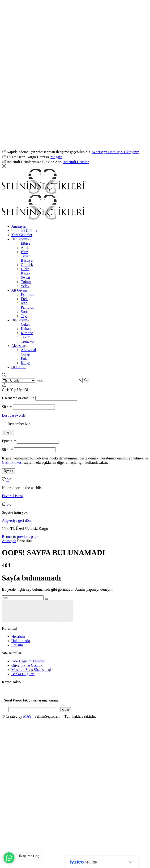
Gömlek (27, 265)
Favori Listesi (12, 496)
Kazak (26, 273)
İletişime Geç (29, 856)
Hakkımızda (21, 641)
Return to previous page (20, 537)
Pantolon (28, 307)
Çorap (25, 354)
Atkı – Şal (28, 350)
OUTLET (19, 367)
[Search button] (86, 380)
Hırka (25, 269)
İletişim (17, 645)
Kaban (26, 329)
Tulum (26, 282)
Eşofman (28, 295)
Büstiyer (27, 260)
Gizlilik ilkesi (12, 462)
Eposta (9, 441)
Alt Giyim (20, 290)
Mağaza (57, 157)
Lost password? (14, 415)
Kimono (27, 333)
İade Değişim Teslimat (28, 661)
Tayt (24, 316)
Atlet (25, 248)
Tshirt (25, 256)
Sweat (25, 277)
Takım (26, 337)
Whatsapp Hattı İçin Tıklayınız (116, 152)
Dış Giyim (20, 320)
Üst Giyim (20, 239)
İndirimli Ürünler (76, 162)
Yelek (25, 286)
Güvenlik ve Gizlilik (27, 665)
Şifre (7, 407)
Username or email (18, 398)
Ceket (25, 324)
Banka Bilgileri (23, 674)
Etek (24, 299)
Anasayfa (18, 226)
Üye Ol (9, 471)
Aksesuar (19, 346)
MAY (27, 716)
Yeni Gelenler (22, 235)
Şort (24, 312)
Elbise (26, 243)
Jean (24, 303)
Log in (8, 432)
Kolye (25, 363)
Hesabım (18, 636)
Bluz (24, 252)
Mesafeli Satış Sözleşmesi (31, 670)
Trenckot (28, 341)
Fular (25, 358)
